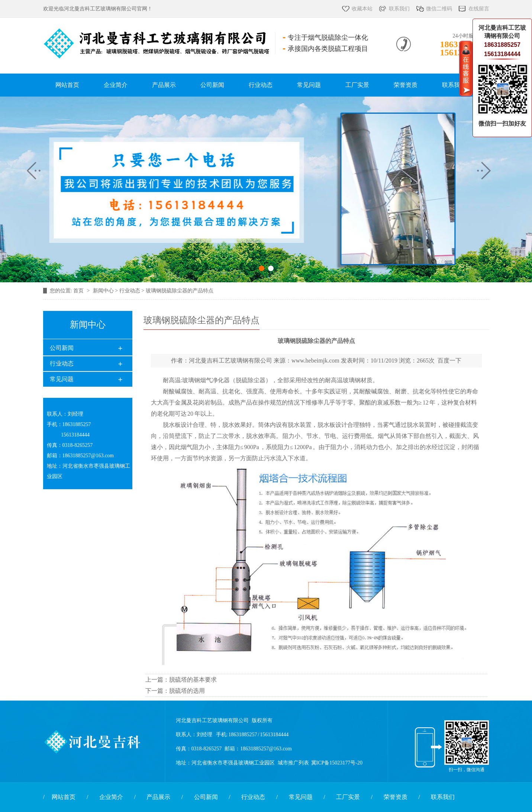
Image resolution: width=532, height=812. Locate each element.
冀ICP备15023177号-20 (337, 763)
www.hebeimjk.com (315, 360)
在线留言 (479, 9)
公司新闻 (212, 85)
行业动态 (261, 85)
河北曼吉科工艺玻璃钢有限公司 (230, 360)
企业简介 (116, 85)
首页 (79, 291)
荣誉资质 (406, 85)
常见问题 (309, 85)
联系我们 (399, 9)
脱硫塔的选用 (187, 691)
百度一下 (449, 360)
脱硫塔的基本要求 (193, 680)
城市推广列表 (293, 763)
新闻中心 (103, 291)
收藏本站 (362, 9)
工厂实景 (357, 85)
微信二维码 (439, 9)
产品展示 (164, 85)
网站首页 (67, 85)
